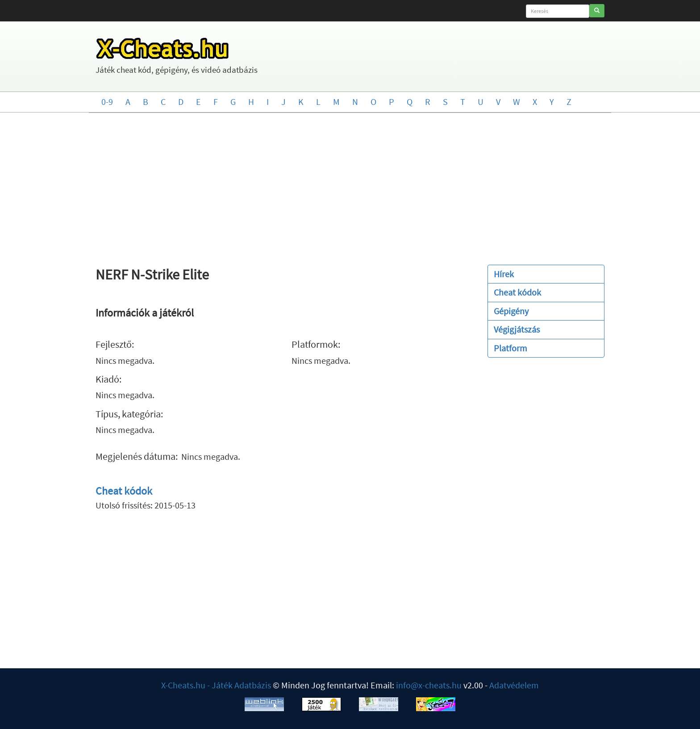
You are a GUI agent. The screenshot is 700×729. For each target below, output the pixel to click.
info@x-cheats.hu (429, 685)
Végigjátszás (517, 329)
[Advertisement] (350, 184)
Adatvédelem (514, 685)
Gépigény (511, 311)
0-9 (107, 102)
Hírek (504, 274)
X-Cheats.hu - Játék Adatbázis (216, 685)
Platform (510, 348)
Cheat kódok (124, 491)
